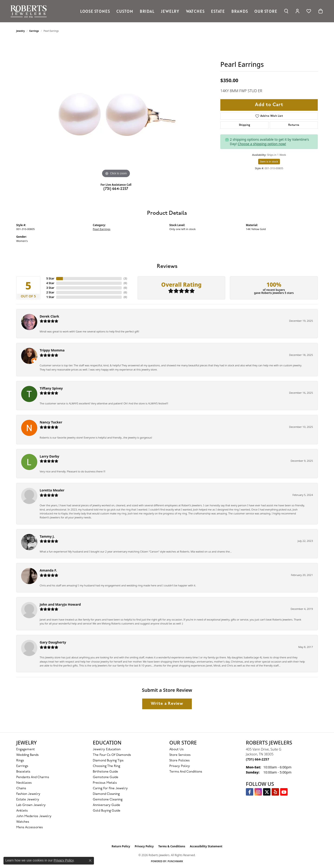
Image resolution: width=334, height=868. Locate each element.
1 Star (50, 297)
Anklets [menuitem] (22, 811)
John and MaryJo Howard (60, 604)
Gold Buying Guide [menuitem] (107, 811)
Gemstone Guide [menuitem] (106, 777)
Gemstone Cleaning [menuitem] (108, 800)
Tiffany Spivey (51, 388)
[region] (116, 109)
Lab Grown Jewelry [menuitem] (31, 805)
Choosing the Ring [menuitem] (106, 766)
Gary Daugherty (53, 642)
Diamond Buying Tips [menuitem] (108, 761)
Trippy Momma (52, 350)
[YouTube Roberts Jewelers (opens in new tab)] (284, 792)
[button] (286, 11)
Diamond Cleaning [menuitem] (106, 794)
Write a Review (167, 704)
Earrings (34, 31)
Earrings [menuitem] (22, 766)
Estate (218, 11)
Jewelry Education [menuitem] (107, 749)
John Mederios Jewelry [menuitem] (34, 816)
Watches (195, 11)
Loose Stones (95, 11)
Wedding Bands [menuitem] (27, 755)
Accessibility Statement (206, 846)
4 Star (50, 283)
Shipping (245, 125)
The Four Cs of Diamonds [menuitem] (112, 755)
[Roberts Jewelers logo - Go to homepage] (30, 11)
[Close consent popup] (90, 861)
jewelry (21, 31)
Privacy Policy (180, 766)
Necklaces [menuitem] (24, 783)
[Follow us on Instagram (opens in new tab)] (258, 792)
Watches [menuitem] (23, 822)
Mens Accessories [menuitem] (30, 827)
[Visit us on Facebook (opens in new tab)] (250, 792)
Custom (125, 11)
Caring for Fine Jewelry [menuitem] (110, 788)
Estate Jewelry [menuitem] (28, 800)
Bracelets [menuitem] (23, 772)
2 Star (50, 292)
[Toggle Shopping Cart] (321, 11)
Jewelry (170, 11)
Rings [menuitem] (20, 761)
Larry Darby (49, 456)
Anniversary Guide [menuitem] (106, 805)
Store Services (180, 755)
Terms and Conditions (186, 772)
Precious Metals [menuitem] (105, 783)
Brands (240, 11)
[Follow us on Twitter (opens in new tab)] (267, 792)
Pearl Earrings (102, 229)
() (125, 278)
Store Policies (180, 761)
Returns (294, 125)
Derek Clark (49, 316)
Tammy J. (47, 536)
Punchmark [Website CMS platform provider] (175, 861)
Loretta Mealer (52, 490)
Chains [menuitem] (21, 788)
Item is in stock (269, 161)
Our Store (266, 11)
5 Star (50, 278)
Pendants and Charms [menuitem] (33, 777)
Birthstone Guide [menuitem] (105, 772)
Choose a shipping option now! (262, 144)
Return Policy (121, 846)
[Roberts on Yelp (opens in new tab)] (275, 792)
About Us (177, 749)
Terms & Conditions (172, 846)
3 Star (50, 288)
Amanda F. (48, 570)
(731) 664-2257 (116, 189)
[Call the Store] (257, 759)
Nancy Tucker (51, 422)
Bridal (147, 11)
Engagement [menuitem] (26, 749)
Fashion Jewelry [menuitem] (28, 794)
